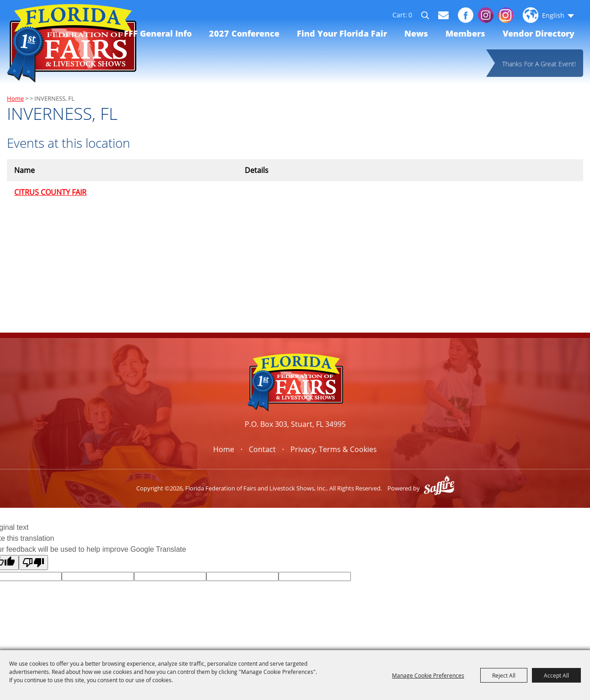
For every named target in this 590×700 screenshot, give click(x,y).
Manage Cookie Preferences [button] (428, 675)
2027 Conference (244, 33)
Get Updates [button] (443, 15)
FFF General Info (158, 33)
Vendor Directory (539, 33)
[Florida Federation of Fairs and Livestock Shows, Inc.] (72, 43)
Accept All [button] (556, 675)
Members (465, 33)
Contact (262, 449)
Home (15, 98)
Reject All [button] (504, 675)
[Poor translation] (33, 563)
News (416, 33)
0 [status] (410, 15)
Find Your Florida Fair (342, 33)
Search (429, 16)
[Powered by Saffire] (439, 488)
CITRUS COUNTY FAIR (50, 192)
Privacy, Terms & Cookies (334, 449)
